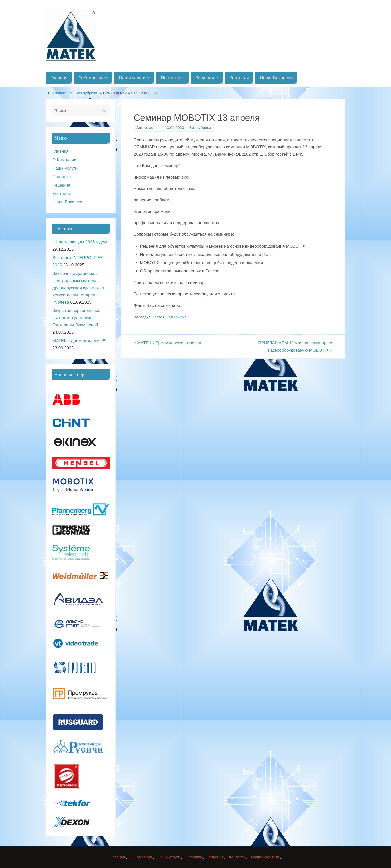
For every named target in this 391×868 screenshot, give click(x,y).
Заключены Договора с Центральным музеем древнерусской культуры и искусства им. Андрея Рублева (78, 288)
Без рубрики (86, 93)
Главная (60, 93)
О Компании (64, 160)
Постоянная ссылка (169, 317)
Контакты (61, 194)
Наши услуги (65, 168)
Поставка (62, 177)
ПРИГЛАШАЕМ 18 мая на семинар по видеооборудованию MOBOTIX (295, 347)
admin (154, 128)
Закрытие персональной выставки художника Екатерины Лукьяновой (76, 318)
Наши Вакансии (68, 202)
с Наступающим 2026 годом (80, 242)
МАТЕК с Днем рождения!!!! (79, 341)
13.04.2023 (174, 128)
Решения (61, 185)
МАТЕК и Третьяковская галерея (167, 343)
